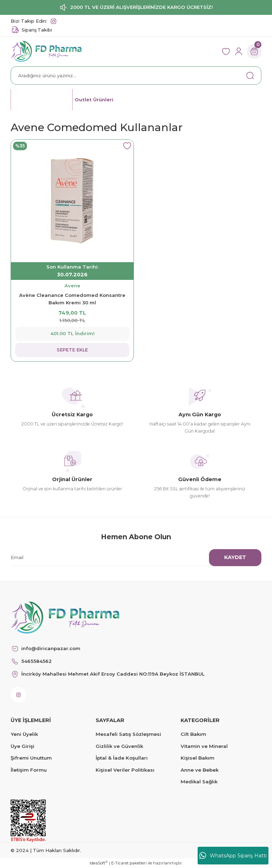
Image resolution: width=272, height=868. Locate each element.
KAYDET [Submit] (235, 557)
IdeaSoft (99, 863)
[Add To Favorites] (127, 146)
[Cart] (254, 51)
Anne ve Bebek (200, 770)
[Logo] (46, 51)
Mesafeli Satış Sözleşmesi (128, 734)
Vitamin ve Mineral (204, 746)
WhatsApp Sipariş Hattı (233, 856)
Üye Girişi (22, 746)
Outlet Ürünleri (95, 99)
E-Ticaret (120, 863)
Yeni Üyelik (24, 734)
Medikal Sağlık (199, 782)
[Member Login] (239, 51)
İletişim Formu (29, 770)
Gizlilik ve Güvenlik (119, 746)
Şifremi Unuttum (31, 758)
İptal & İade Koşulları (122, 758)
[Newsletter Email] (132, 558)
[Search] (136, 75)
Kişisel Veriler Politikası (125, 770)
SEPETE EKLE (72, 350)
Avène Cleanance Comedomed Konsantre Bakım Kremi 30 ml (72, 299)
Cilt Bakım (193, 734)
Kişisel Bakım (197, 758)
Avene (72, 286)
